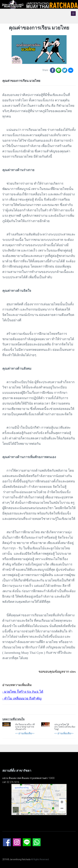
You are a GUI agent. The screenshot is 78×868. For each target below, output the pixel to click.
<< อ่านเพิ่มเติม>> (25, 733)
